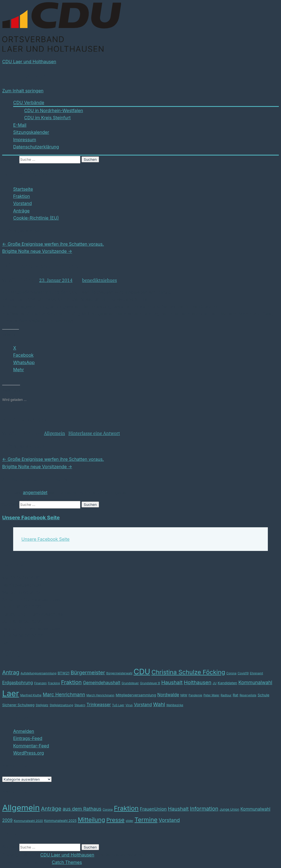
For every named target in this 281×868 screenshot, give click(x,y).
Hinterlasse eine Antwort (94, 433)
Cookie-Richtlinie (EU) (36, 218)
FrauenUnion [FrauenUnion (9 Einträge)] (153, 809)
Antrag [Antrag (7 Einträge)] (11, 672)
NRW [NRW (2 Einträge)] (184, 695)
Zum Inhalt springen (23, 91)
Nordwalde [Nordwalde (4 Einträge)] (168, 695)
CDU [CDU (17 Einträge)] (142, 672)
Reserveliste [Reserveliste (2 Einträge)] (248, 695)
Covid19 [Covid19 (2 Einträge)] (243, 673)
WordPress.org (29, 753)
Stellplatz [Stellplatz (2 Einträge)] (42, 705)
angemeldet (35, 492)
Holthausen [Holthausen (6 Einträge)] (198, 682)
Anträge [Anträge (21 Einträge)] (51, 809)
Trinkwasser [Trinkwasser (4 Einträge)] (99, 705)
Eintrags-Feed (28, 738)
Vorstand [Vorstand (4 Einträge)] (143, 705)
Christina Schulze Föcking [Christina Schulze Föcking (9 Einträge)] (188, 672)
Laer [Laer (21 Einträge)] (11, 693)
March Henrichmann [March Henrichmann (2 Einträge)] (100, 695)
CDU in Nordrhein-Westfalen (54, 110)
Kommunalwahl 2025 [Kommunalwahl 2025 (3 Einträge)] (60, 821)
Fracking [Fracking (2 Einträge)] (54, 683)
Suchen (10, 159)
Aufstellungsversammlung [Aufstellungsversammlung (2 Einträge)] (39, 673)
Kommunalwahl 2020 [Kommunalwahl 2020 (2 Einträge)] (28, 821)
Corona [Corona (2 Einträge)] (231, 673)
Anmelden (24, 731)
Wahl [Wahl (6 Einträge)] (159, 704)
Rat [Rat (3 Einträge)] (235, 695)
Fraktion (22, 196)
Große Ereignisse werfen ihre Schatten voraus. (53, 244)
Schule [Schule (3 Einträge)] (264, 695)
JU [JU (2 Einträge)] (215, 683)
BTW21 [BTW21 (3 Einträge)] (64, 673)
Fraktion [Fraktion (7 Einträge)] (71, 682)
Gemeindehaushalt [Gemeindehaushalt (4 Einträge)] (102, 683)
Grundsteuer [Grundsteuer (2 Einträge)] (130, 683)
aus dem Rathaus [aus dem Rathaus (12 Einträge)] (82, 809)
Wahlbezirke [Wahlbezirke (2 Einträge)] (175, 705)
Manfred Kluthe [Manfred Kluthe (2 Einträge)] (31, 695)
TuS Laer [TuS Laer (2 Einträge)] (118, 705)
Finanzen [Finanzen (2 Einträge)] (40, 683)
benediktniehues (99, 280)
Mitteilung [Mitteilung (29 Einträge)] (92, 820)
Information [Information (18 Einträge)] (204, 809)
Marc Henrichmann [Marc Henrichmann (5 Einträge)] (64, 694)
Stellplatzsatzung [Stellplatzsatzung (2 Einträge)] (61, 705)
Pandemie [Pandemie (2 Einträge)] (195, 695)
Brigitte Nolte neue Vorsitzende (37, 251)
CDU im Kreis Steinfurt (47, 118)
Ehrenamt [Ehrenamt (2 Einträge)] (257, 673)
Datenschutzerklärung (36, 147)
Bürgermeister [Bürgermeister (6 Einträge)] (88, 673)
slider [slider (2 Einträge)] (130, 821)
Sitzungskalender (31, 132)
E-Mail (20, 125)
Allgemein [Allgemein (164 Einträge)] (21, 808)
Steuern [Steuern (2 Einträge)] (80, 705)
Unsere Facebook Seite (31, 518)
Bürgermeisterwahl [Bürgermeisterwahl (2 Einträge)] (119, 673)
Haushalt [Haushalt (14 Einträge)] (178, 809)
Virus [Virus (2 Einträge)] (129, 705)
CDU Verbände (29, 102)
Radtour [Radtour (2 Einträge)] (226, 695)
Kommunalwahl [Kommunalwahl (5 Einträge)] (255, 682)
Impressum (25, 140)
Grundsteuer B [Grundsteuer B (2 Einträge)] (150, 683)
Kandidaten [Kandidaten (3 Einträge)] (227, 683)
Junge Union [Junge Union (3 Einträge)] (229, 809)
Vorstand (23, 203)
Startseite (23, 189)
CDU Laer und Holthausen (29, 62)
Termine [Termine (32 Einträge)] (146, 820)
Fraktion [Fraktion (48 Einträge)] (126, 808)
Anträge (21, 211)
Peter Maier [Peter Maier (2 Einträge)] (212, 695)
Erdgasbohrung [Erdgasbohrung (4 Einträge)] (18, 683)
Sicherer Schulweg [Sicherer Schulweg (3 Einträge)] (18, 705)
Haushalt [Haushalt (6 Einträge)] (172, 682)
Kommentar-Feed (31, 746)
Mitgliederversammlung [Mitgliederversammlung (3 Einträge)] (136, 695)
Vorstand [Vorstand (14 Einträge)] (169, 820)
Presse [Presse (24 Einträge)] (116, 820)
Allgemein (54, 433)
